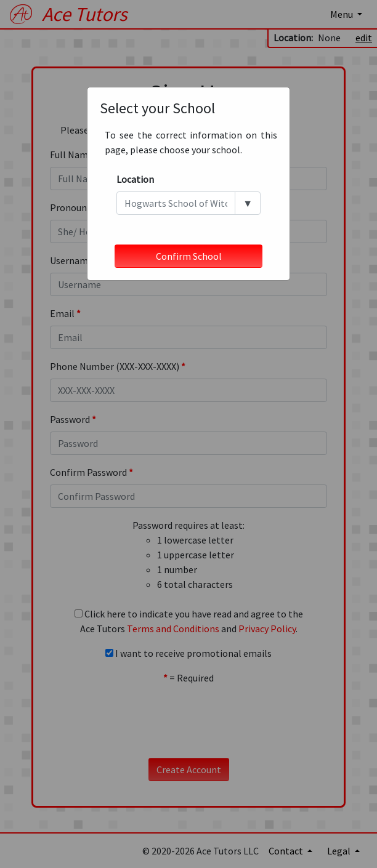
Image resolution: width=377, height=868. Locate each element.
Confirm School (189, 256)
